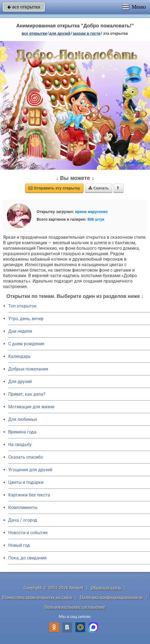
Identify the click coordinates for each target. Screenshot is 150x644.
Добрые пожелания (28, 369)
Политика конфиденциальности (111, 597)
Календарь (19, 356)
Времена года (22, 432)
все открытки (24, 7)
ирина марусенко (91, 212)
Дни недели (20, 331)
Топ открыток (22, 306)
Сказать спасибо (26, 457)
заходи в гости (86, 33)
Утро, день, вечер (26, 319)
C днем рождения (26, 344)
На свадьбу (20, 445)
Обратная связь (106, 588)
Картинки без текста (29, 495)
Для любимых (23, 419)
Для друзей (20, 382)
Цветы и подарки (26, 482)
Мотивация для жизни (31, 407)
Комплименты (23, 508)
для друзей (60, 33)
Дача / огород (23, 520)
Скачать (99, 188)
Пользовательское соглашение (75, 607)
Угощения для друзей (30, 470)
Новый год (19, 545)
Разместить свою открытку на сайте (37, 597)
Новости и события (28, 533)
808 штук (96, 219)
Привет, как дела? (27, 394)
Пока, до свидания (27, 558)
